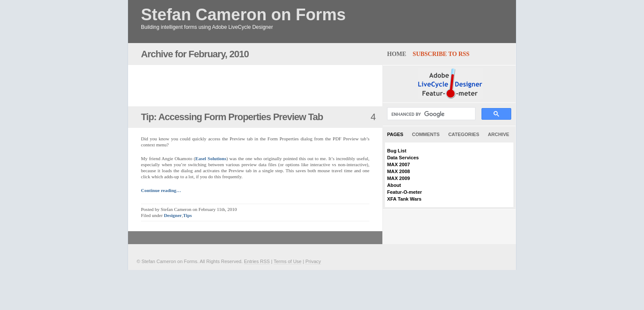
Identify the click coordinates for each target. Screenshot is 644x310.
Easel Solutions (211, 158)
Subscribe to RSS (441, 54)
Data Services (403, 158)
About (394, 185)
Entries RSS (257, 261)
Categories (464, 134)
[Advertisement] (242, 86)
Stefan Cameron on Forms (243, 15)
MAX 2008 (399, 171)
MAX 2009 (399, 178)
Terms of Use (288, 261)
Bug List (397, 151)
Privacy (313, 261)
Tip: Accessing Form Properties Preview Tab (232, 117)
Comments (426, 134)
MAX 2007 (399, 164)
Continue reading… (161, 190)
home (397, 54)
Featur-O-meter (405, 192)
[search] (430, 114)
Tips (187, 215)
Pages (395, 134)
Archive (499, 134)
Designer (173, 215)
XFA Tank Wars (404, 199)
